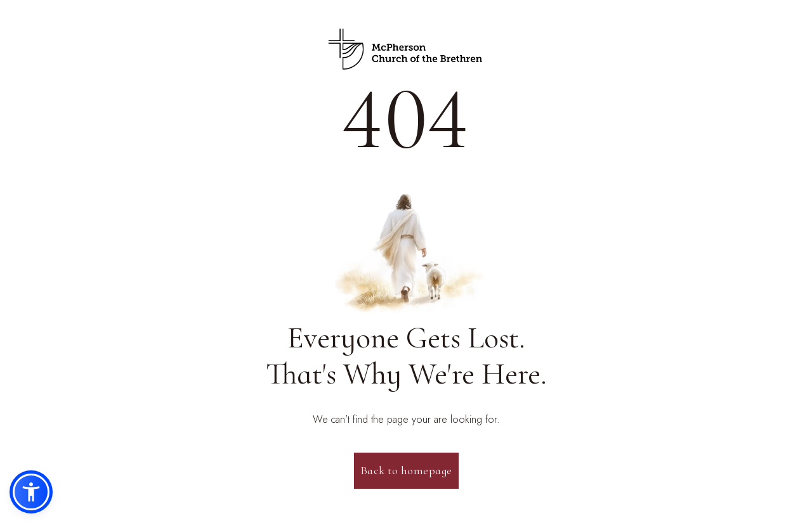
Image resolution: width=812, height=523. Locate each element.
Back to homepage (406, 470)
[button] (31, 492)
